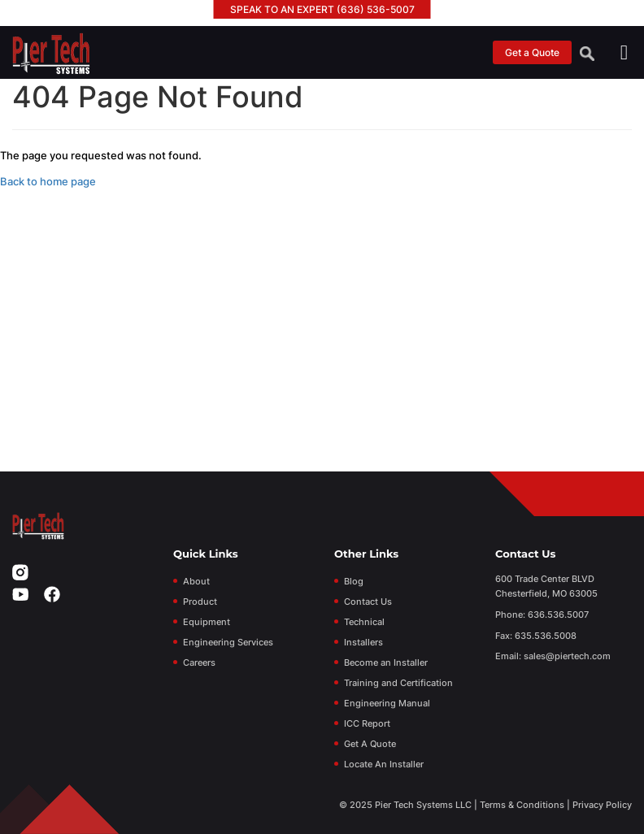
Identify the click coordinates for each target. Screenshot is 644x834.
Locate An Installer (384, 764)
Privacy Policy (602, 805)
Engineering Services (228, 642)
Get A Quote (370, 744)
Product (200, 602)
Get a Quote (532, 52)
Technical (364, 622)
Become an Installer (386, 662)
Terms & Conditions (522, 805)
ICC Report (367, 723)
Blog (354, 581)
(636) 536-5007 (376, 9)
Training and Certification (398, 683)
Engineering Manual (387, 703)
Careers (199, 662)
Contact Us (368, 602)
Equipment (207, 622)
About (196, 581)
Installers (363, 642)
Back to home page (48, 181)
